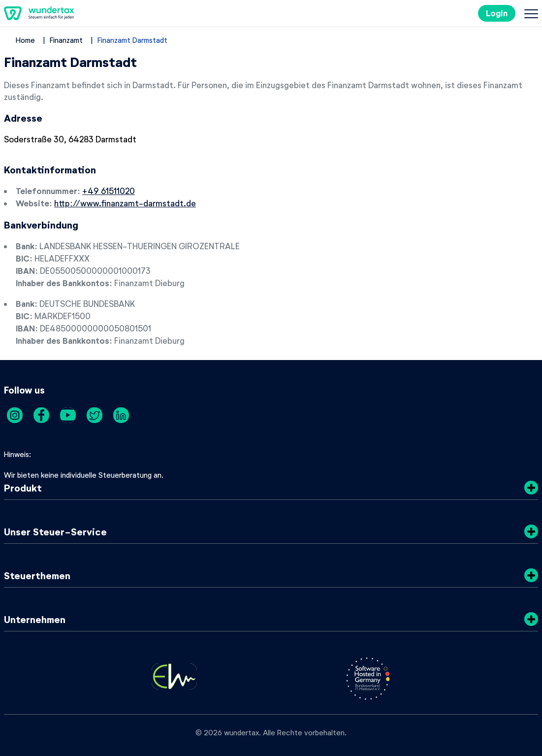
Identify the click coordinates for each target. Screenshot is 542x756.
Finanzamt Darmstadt (132, 40)
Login (497, 13)
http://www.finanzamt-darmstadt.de (125, 203)
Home (25, 40)
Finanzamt (66, 40)
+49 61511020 (109, 191)
